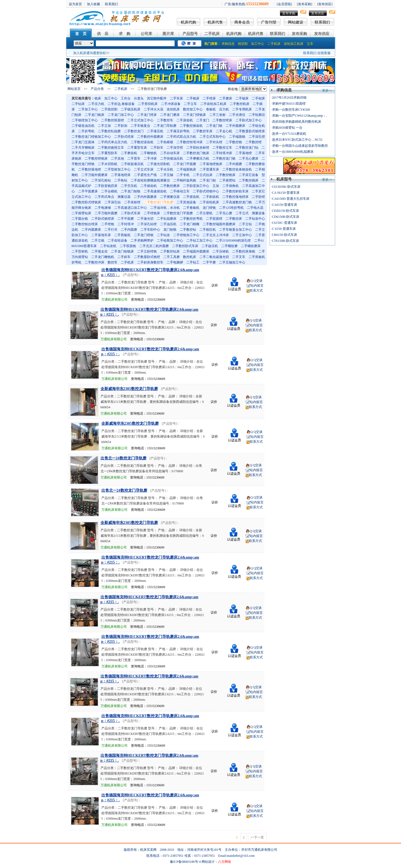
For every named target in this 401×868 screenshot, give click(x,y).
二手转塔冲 (126, 224)
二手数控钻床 (170, 251)
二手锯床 (242, 98)
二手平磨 (209, 262)
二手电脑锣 (175, 262)
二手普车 (134, 159)
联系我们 (322, 22)
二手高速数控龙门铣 (237, 202)
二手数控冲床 (95, 262)
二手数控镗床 (222, 120)
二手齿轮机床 (209, 202)
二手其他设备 (186, 202)
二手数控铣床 (226, 175)
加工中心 (258, 44)
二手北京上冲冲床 (216, 235)
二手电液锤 (103, 208)
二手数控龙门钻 (247, 148)
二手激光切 (145, 219)
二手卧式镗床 (124, 137)
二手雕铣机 (149, 153)
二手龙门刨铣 (131, 191)
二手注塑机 (204, 213)
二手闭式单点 (104, 197)
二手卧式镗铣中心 (206, 191)
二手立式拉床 (203, 175)
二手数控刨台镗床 (85, 224)
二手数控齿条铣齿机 (237, 169)
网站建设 (296, 22)
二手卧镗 (258, 197)
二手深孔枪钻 (101, 180)
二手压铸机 (221, 251)
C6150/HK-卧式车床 (286, 187)
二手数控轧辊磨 (109, 131)
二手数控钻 (188, 230)
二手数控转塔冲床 (190, 142)
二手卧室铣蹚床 (106, 186)
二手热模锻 (165, 142)
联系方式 (256, 291)
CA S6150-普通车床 (286, 193)
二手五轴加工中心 (232, 262)
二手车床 (176, 98)
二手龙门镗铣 (144, 235)
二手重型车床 (137, 148)
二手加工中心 (88, 109)
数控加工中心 (193, 109)
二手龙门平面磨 (185, 164)
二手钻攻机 (108, 246)
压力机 (224, 109)
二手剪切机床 (148, 104)
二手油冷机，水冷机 (165, 208)
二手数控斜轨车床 (235, 191)
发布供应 (318, 13)
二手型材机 (80, 251)
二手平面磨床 (88, 191)
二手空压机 (129, 186)
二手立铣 (98, 241)
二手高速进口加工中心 (131, 208)
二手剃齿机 (211, 197)
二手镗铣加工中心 (186, 235)
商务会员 (242, 22)
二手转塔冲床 (222, 153)
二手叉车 (239, 257)
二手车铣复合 (140, 126)
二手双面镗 (214, 219)
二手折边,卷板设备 (121, 104)
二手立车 (190, 104)
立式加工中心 (81, 197)
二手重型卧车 (108, 153)
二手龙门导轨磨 (165, 126)
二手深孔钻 (113, 202)
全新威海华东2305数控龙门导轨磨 (129, 389)
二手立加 (104, 126)
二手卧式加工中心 (249, 120)
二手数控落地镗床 (235, 197)
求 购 (125, 34)
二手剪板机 (122, 235)
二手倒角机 (231, 186)
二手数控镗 (253, 142)
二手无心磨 (224, 213)
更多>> (327, 90)
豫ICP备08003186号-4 (185, 862)
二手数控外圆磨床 (150, 137)
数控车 (113, 262)
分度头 (139, 98)
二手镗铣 (108, 224)
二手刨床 (258, 98)
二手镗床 (209, 98)
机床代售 (215, 22)
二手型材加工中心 (117, 169)
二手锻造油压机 (83, 126)
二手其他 (117, 159)
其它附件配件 (157, 98)
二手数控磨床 (170, 186)
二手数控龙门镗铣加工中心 (91, 137)
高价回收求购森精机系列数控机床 (297, 122)
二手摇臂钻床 (81, 213)
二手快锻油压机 (172, 159)
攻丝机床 (173, 109)
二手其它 (258, 191)
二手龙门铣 (214, 126)
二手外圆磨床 (235, 126)
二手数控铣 (234, 142)
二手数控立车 (222, 148)
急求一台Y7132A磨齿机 (289, 134)
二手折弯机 (86, 131)
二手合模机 (109, 191)
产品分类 (97, 89)
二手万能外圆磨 (106, 213)
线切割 (243, 44)
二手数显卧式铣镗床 (250, 131)
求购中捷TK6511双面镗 (289, 104)
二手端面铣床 (186, 169)
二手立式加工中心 (140, 120)
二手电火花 (255, 208)
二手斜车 (124, 257)
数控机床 (190, 257)
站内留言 (257, 286)
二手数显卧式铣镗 (147, 257)
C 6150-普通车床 (284, 229)
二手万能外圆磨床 (95, 175)
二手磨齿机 (129, 153)
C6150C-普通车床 (285, 223)
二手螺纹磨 (229, 246)
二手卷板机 (191, 208)
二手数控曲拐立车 (111, 148)
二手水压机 (165, 169)
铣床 (98, 98)
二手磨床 (226, 98)
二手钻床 (78, 104)
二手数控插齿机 (191, 126)
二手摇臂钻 (227, 180)
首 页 (81, 34)
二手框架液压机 (132, 164)
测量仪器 (124, 197)
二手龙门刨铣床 (122, 251)
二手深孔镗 (257, 137)
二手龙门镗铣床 (194, 115)
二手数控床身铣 (244, 251)
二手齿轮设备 (117, 241)
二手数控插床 (249, 180)
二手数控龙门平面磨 (178, 213)
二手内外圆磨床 (145, 197)
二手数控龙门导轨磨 (158, 202)
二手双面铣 (128, 246)
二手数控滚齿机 (142, 142)
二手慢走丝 (99, 251)
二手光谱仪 (237, 115)
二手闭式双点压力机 (181, 137)
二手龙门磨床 (170, 115)
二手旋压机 (210, 246)
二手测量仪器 (170, 197)
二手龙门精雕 (190, 224)
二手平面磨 (126, 219)
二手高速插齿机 (155, 191)
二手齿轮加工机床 (213, 104)
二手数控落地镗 (90, 169)
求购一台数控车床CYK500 (291, 110)
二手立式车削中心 (213, 137)
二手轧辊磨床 (167, 219)
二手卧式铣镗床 (103, 219)
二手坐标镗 (132, 202)
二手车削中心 (150, 230)
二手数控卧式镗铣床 (86, 202)
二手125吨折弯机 (231, 208)
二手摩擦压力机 (198, 159)
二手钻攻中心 (255, 219)
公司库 (146, 34)
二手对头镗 (214, 142)
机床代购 (188, 22)
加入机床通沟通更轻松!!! (91, 53)
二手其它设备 (249, 175)
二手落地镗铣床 (211, 164)
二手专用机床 (242, 109)
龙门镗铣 (209, 208)
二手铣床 (193, 98)
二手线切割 (109, 109)
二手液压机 (155, 131)
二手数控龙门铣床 (196, 153)
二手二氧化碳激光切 (214, 257)
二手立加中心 (242, 235)
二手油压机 (168, 224)
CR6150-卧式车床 (285, 235)
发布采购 (299, 34)
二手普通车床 (209, 169)
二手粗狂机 (208, 230)
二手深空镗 (175, 148)
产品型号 (190, 34)
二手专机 (183, 175)
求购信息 (228, 44)
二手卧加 (121, 126)
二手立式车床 (144, 169)
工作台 (126, 98)
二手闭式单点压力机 (113, 142)
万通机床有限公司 (114, 300)
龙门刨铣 (170, 230)
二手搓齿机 (191, 197)
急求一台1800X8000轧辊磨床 (293, 152)
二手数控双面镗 (113, 120)
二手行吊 (111, 230)
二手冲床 (150, 159)
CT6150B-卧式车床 (286, 241)
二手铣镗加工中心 (85, 120)
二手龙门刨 (208, 180)
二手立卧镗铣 (147, 251)
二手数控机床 (240, 104)
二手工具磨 (172, 257)
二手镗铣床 (152, 213)
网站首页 (74, 89)
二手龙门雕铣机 (103, 257)
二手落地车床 (101, 235)
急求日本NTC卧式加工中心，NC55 (297, 140)
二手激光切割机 (158, 164)
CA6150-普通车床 (285, 205)
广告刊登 (269, 22)
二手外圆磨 (234, 164)
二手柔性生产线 (145, 175)
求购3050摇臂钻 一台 (287, 128)
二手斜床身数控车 (150, 262)
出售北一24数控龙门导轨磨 (123, 458)
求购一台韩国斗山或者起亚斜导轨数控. (300, 146)
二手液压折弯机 (178, 131)
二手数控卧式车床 (185, 246)
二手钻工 (193, 262)
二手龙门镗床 (147, 115)
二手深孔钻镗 (147, 224)
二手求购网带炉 (142, 241)
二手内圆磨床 (91, 230)
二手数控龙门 (134, 131)
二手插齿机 (149, 186)
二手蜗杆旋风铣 (185, 180)
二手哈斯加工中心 (170, 241)
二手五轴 (167, 175)
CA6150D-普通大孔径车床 (291, 199)
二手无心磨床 (249, 159)
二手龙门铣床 (95, 115)
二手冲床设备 (171, 104)
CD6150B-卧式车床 (286, 217)
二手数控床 (234, 219)
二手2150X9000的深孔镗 (233, 241)
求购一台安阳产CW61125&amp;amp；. (300, 116)
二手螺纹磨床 (251, 246)
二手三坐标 (217, 115)
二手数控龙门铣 (224, 159)
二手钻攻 (163, 235)
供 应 (103, 34)
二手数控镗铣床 (96, 159)
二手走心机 (224, 131)
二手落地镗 (244, 153)
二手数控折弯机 (191, 219)
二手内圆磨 (129, 230)
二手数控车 (165, 120)
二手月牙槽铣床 (83, 148)
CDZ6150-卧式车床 (286, 211)
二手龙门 (203, 120)
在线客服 (324, 53)
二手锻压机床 (131, 109)
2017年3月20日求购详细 (289, 98)
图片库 (168, 34)
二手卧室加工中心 (196, 186)
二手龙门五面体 (83, 142)
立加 (216, 186)
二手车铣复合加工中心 (235, 230)
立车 (310, 44)
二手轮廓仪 (257, 115)
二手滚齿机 (185, 120)
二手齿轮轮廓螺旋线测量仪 (150, 180)
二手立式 (242, 213)
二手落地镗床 (121, 175)
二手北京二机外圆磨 (154, 246)
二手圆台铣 (80, 219)
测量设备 (258, 213)
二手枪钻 (121, 180)
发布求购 (289, 13)
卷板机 (211, 109)
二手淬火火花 (154, 109)
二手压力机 (96, 104)
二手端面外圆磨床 (196, 251)
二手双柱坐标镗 (198, 148)
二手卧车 (157, 148)
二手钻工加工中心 (199, 241)
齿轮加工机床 (294, 44)
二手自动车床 (170, 153)
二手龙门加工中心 (121, 115)
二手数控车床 (203, 131)
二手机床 (212, 34)
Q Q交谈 (256, 281)
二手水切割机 (108, 164)
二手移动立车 (180, 191)
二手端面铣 (237, 137)
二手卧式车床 (131, 213)
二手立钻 (245, 224)
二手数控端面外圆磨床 (219, 224)
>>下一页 (257, 837)
